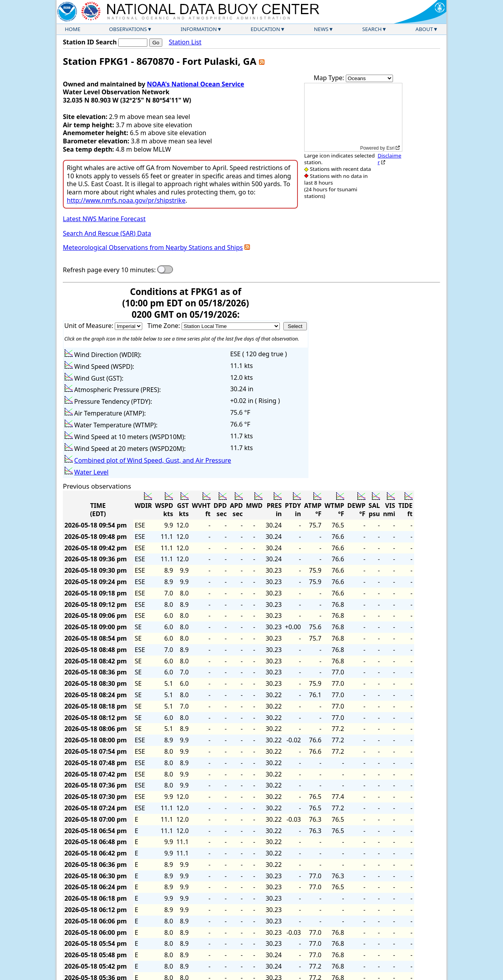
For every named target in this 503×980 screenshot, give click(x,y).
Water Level (91, 472)
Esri (390, 148)
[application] (353, 117)
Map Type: (330, 78)
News (321, 29)
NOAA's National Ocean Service (196, 84)
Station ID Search (90, 42)
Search (372, 29)
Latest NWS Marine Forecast (104, 219)
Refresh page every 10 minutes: (109, 270)
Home (73, 29)
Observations (128, 29)
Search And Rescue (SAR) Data (107, 233)
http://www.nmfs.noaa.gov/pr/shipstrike (126, 200)
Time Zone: (164, 326)
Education (265, 29)
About (424, 29)
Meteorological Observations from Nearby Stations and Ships (153, 247)
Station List (185, 42)
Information (199, 29)
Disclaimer (389, 159)
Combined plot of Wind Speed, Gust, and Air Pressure (153, 460)
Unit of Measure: (90, 326)
